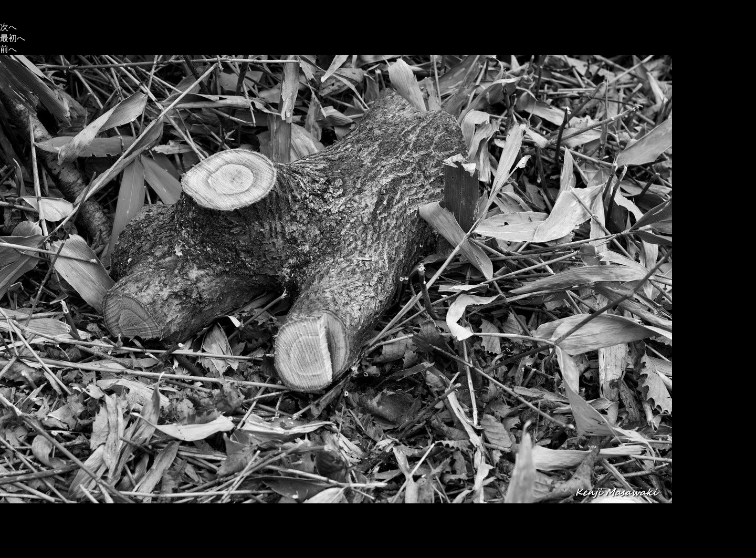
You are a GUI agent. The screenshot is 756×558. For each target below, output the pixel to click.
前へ (8, 49)
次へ (8, 27)
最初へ (13, 38)
